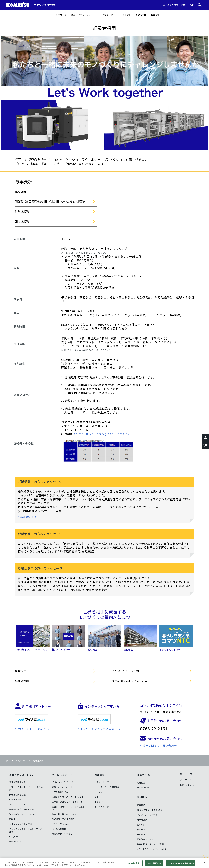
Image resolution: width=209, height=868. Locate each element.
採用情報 (155, 15)
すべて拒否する (154, 864)
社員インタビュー (61, 649)
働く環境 (92, 649)
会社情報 (126, 15)
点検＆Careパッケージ (62, 782)
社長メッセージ (102, 782)
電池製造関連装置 (17, 782)
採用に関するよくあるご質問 (130, 681)
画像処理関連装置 (17, 795)
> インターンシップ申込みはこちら (100, 729)
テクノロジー (15, 841)
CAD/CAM (14, 837)
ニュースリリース (58, 15)
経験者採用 (22, 681)
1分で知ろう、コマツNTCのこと (32, 651)
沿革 (97, 797)
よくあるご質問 (171, 5)
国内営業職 (22, 221)
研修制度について (145, 839)
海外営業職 (22, 211)
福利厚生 (128, 649)
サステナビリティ (103, 807)
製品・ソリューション (82, 15)
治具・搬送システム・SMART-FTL (25, 814)
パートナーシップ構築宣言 (107, 787)
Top (6, 760)
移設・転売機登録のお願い (64, 814)
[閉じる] (204, 864)
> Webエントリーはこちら (32, 729)
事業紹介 (99, 802)
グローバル (186, 779)
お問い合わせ (187, 5)
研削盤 (12, 819)
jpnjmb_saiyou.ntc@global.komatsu (101, 434)
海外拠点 (141, 783)
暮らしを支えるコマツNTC (173, 649)
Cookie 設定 (134, 864)
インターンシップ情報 (125, 671)
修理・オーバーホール (62, 787)
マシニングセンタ (17, 804)
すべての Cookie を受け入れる (180, 864)
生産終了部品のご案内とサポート (67, 802)
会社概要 (99, 792)
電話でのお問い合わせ (62, 834)
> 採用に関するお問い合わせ (158, 746)
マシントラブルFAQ (61, 824)
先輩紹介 (141, 825)
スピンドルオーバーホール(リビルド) (69, 797)
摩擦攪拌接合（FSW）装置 (22, 809)
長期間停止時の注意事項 (63, 819)
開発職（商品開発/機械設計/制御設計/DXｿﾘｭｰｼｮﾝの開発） (51, 201)
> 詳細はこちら (28, 517)
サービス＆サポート (107, 15)
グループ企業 (143, 787)
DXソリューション (18, 800)
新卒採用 (20, 671)
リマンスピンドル (60, 792)
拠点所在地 (141, 15)
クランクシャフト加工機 (21, 824)
